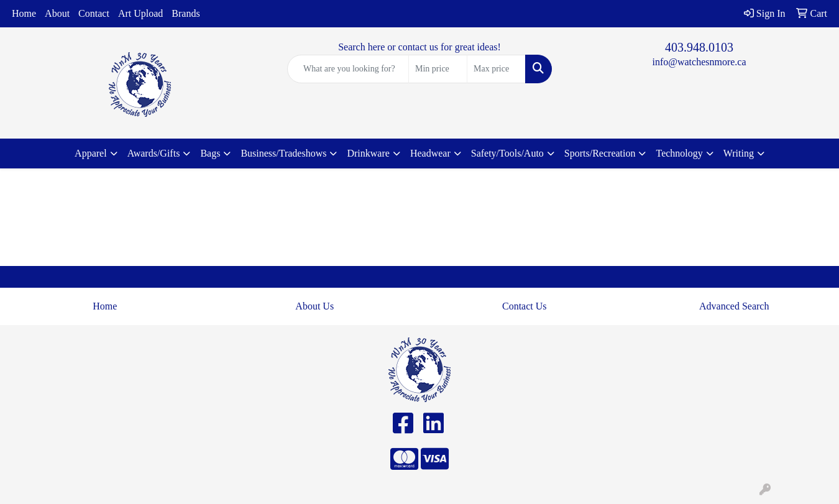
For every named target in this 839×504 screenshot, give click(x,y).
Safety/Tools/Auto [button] (507, 153)
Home (24, 13)
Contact (94, 13)
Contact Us (525, 306)
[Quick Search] (348, 69)
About (57, 13)
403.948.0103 (699, 47)
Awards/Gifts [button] (154, 153)
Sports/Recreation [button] (600, 153)
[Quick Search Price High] (496, 69)
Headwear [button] (430, 153)
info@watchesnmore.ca (699, 62)
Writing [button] (739, 153)
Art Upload (140, 13)
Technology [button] (679, 153)
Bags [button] (210, 153)
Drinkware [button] (368, 153)
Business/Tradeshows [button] (283, 153)
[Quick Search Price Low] (438, 69)
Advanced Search (734, 306)
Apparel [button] (91, 153)
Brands (186, 13)
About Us (314, 306)
